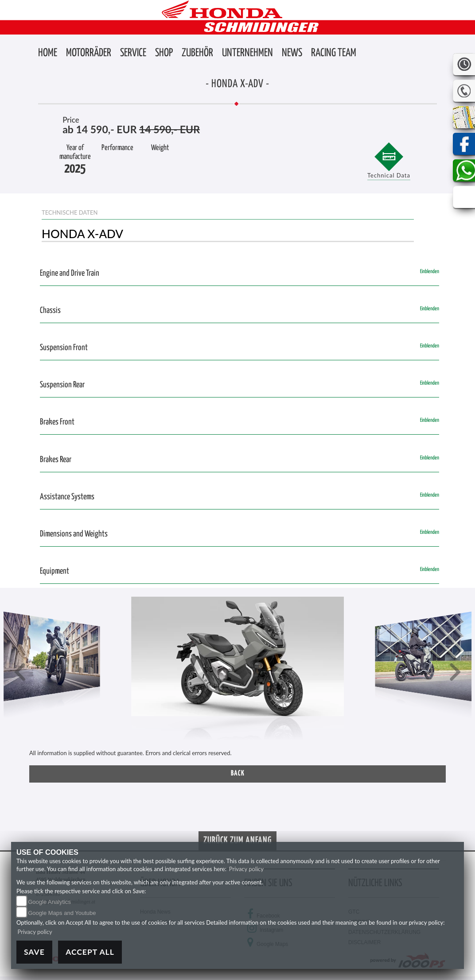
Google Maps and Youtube (62, 913)
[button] (89, 53)
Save (34, 952)
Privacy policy (246, 869)
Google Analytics (49, 902)
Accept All (90, 952)
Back (238, 774)
